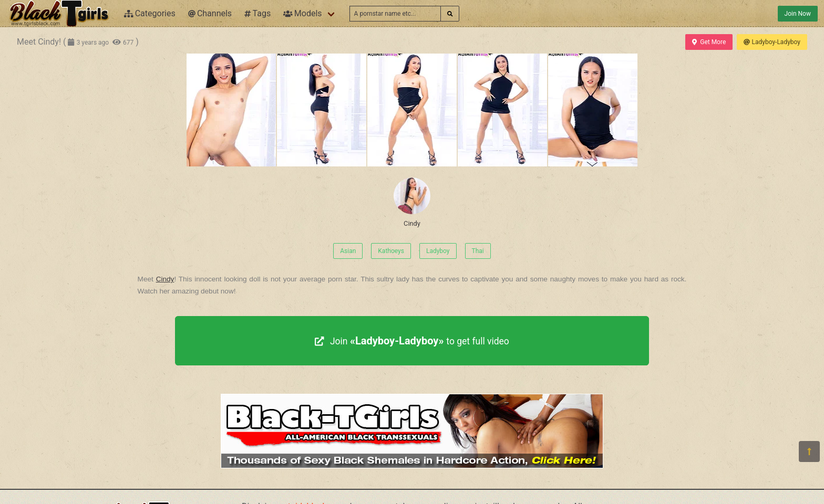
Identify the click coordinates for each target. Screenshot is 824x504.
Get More (709, 42)
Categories (150, 13)
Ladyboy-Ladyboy (772, 42)
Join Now (798, 14)
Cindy (412, 202)
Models (302, 13)
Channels (210, 13)
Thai (478, 251)
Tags (257, 13)
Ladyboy (438, 251)
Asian (348, 251)
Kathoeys (391, 251)
